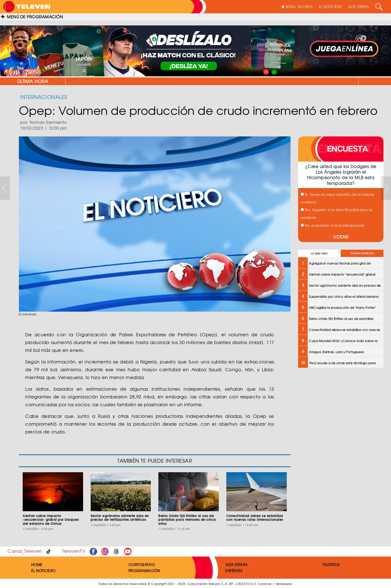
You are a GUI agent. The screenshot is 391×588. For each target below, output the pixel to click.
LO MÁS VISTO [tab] (319, 254)
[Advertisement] (340, 412)
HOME (37, 565)
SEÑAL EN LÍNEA (297, 7)
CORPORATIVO (142, 565)
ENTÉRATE (234, 571)
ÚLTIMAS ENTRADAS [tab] (362, 253)
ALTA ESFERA (359, 7)
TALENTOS (331, 565)
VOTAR (341, 237)
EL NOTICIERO (331, 7)
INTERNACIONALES (44, 97)
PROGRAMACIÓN (144, 571)
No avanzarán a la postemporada (333, 225)
